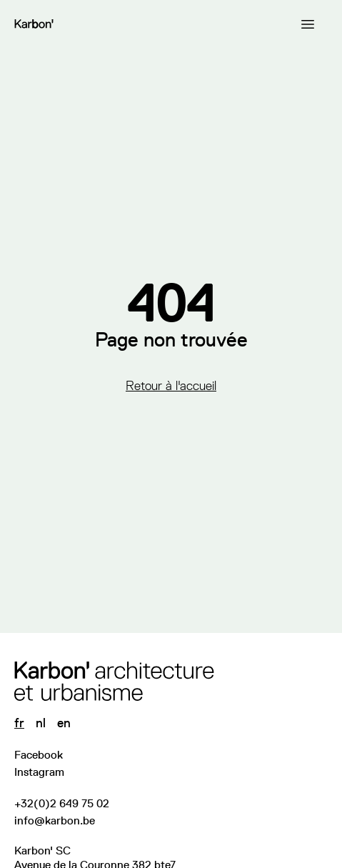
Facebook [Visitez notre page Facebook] (39, 755)
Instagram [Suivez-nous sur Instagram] (39, 772)
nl (41, 723)
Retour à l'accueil (171, 386)
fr (19, 723)
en (64, 723)
